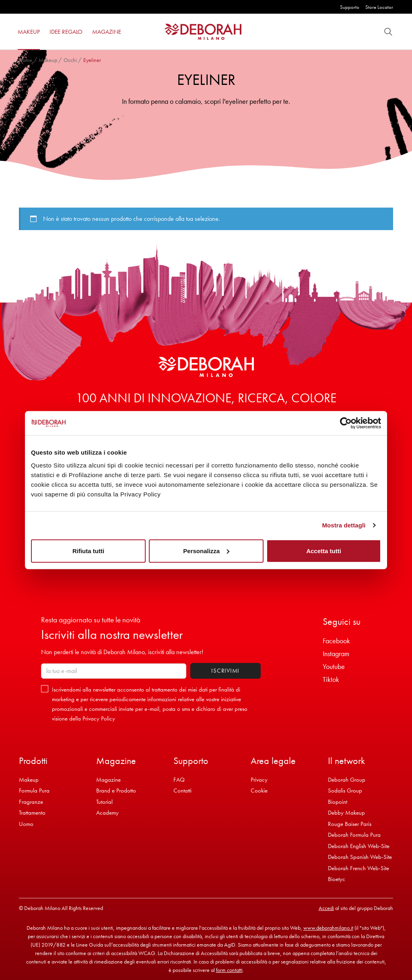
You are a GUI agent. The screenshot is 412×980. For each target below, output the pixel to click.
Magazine (108, 780)
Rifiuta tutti (88, 551)
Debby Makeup (346, 813)
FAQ (179, 780)
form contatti (229, 970)
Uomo (26, 824)
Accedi (326, 908)
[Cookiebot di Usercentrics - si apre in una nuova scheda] (346, 423)
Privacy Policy (99, 719)
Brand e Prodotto (116, 791)
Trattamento (32, 813)
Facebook (336, 641)
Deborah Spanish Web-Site (360, 857)
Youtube (334, 666)
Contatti (182, 791)
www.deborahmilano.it (328, 928)
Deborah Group (347, 780)
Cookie (259, 791)
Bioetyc (337, 879)
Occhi (70, 60)
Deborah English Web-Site (359, 846)
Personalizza (206, 551)
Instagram (336, 654)
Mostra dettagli (344, 525)
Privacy (259, 780)
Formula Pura (34, 791)
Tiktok (331, 679)
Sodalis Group (345, 791)
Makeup (48, 60)
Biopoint (338, 802)
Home (26, 60)
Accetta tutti (324, 551)
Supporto (350, 7)
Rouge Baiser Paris (350, 824)
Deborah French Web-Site (358, 868)
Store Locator (379, 7)
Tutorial (104, 802)
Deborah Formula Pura (354, 835)
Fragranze (31, 802)
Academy (107, 813)
